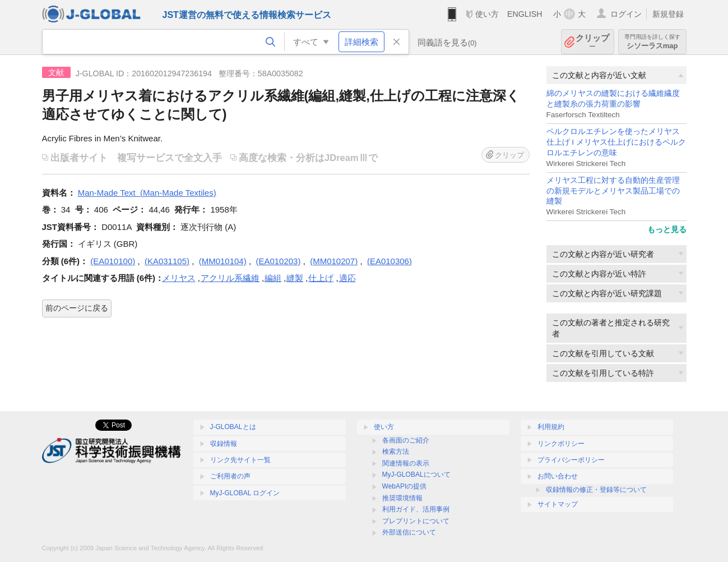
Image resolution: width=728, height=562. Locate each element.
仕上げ (321, 278)
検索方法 (396, 452)
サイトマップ (558, 504)
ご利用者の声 (230, 476)
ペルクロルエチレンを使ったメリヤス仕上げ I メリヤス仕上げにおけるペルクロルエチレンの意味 (616, 142)
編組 (273, 278)
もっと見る (667, 229)
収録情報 (224, 444)
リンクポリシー (561, 444)
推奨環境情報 (402, 498)
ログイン (626, 14)
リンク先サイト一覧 (240, 460)
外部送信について (409, 532)
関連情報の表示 (406, 463)
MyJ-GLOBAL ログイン (245, 493)
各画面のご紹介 (406, 440)
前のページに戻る (77, 308)
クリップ (592, 42)
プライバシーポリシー (571, 460)
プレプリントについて (416, 521)
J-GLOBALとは (233, 427)
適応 (347, 278)
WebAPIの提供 (405, 486)
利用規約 (551, 427)
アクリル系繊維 (230, 278)
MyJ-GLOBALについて (416, 475)
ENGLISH (525, 14)
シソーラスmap (652, 42)
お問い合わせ (558, 476)
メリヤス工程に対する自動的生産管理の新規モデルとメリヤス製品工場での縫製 (613, 191)
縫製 (295, 278)
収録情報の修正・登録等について (596, 490)
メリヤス (179, 278)
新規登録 (668, 14)
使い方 (487, 14)
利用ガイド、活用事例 (416, 509)
